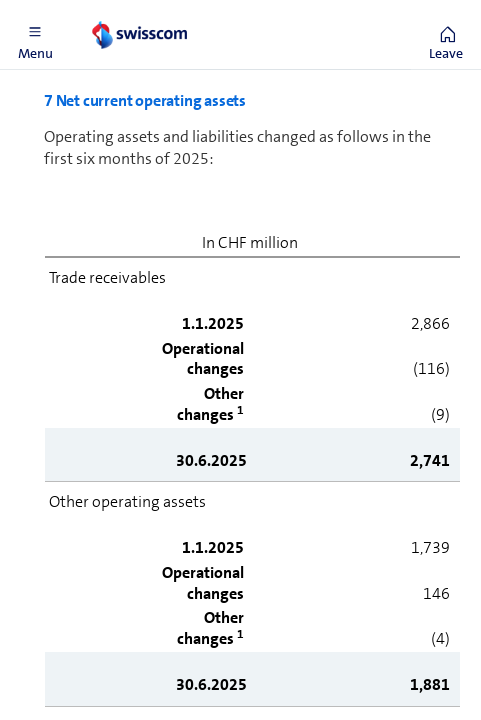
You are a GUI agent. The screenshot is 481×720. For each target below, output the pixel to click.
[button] (35, 35)
